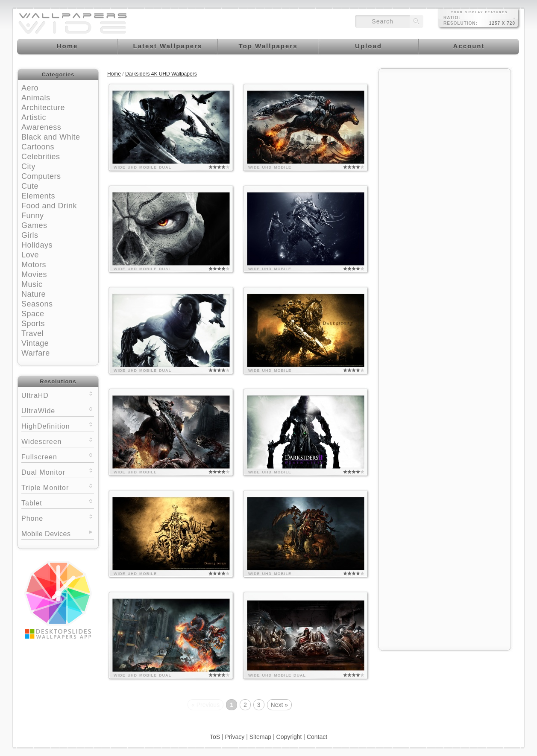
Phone (58, 518)
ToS (215, 737)
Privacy (235, 737)
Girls (30, 235)
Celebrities (41, 157)
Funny (33, 216)
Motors (34, 265)
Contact (317, 737)
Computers (41, 176)
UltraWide (58, 410)
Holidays (37, 245)
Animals (36, 98)
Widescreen (58, 441)
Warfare (36, 353)
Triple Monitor (58, 487)
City (28, 166)
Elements (38, 196)
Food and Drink (49, 206)
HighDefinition (58, 425)
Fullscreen (58, 456)
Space (33, 314)
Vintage (35, 343)
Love (30, 255)
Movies (34, 274)
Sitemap (260, 737)
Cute (30, 186)
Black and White (51, 137)
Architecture (43, 108)
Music (32, 284)
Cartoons (38, 147)
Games (34, 225)
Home (114, 74)
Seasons (37, 304)
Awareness (41, 127)
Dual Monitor (58, 471)
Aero (30, 88)
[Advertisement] (445, 127)
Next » (279, 705)
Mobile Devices (46, 534)
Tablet (58, 502)
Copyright (289, 737)
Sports (33, 324)
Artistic (34, 117)
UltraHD (58, 395)
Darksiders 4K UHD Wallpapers (161, 74)
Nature (34, 294)
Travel (32, 333)
